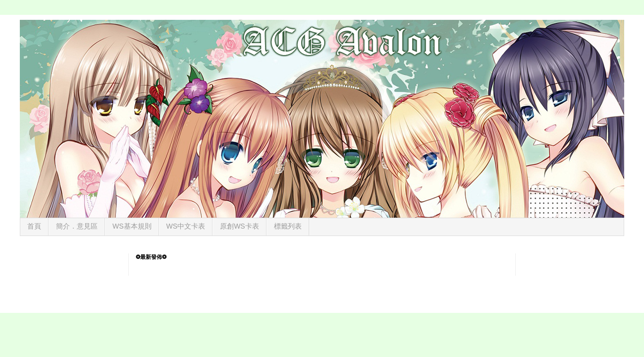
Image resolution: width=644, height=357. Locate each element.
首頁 (34, 226)
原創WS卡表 (240, 226)
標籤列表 (288, 226)
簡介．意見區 (77, 226)
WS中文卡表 (186, 226)
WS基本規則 (132, 226)
